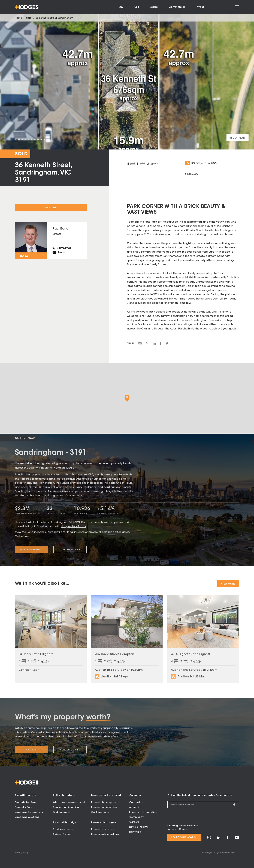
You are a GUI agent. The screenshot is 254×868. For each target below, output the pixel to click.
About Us (135, 807)
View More (228, 584)
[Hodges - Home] (27, 7)
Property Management (105, 802)
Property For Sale (25, 802)
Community (137, 817)
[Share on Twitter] (167, 344)
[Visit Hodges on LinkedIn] (219, 838)
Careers (134, 822)
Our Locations (100, 812)
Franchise (135, 832)
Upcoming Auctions (27, 817)
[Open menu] (237, 7)
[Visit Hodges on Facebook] (228, 838)
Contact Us (136, 802)
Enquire (51, 208)
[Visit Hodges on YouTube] (237, 838)
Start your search (64, 829)
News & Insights (139, 827)
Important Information (143, 812)
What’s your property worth (70, 802)
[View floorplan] (238, 138)
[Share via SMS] (148, 344)
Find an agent (62, 812)
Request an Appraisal (66, 807)
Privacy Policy (22, 853)
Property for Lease (103, 829)
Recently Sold (24, 807)
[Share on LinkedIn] (154, 344)
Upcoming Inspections (29, 812)
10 (44, 140)
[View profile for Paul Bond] (51, 240)
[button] (127, 398)
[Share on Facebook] (161, 344)
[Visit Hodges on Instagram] (209, 838)
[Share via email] (140, 344)
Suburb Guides (62, 834)
